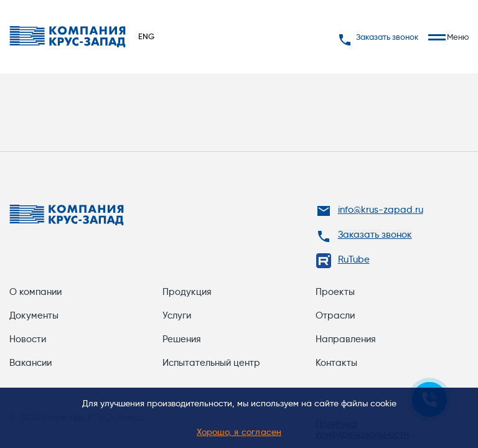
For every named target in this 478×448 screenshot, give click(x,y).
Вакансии (30, 363)
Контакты (336, 363)
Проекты (335, 292)
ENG (146, 36)
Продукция (187, 292)
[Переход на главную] (68, 37)
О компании (35, 292)
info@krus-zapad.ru (381, 210)
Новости (28, 339)
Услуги (177, 315)
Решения (182, 339)
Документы (34, 315)
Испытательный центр (211, 363)
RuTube (354, 259)
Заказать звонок (378, 37)
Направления (346, 339)
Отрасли (335, 315)
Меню (448, 37)
